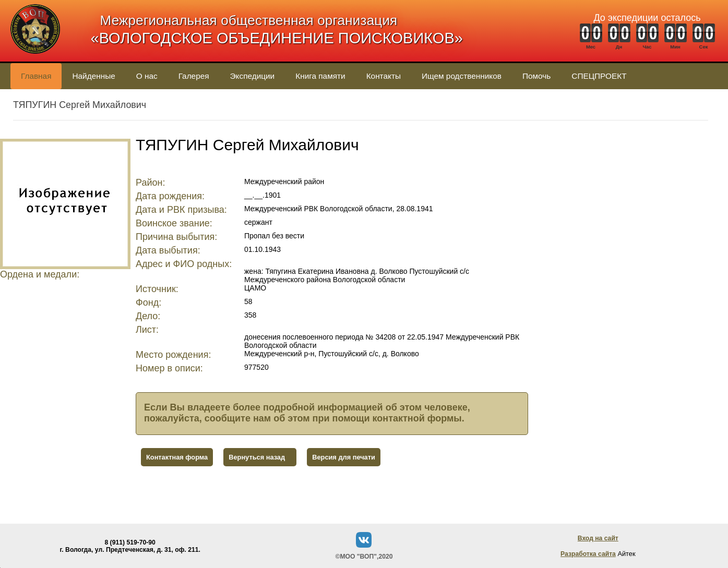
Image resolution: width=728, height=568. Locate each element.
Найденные (93, 76)
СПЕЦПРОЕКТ (599, 76)
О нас (147, 76)
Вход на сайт (598, 538)
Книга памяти (320, 76)
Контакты (384, 76)
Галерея (194, 76)
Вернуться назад (257, 457)
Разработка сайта (588, 554)
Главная (36, 76)
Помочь (536, 76)
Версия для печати (344, 457)
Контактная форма (177, 457)
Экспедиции (253, 76)
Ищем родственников (462, 76)
